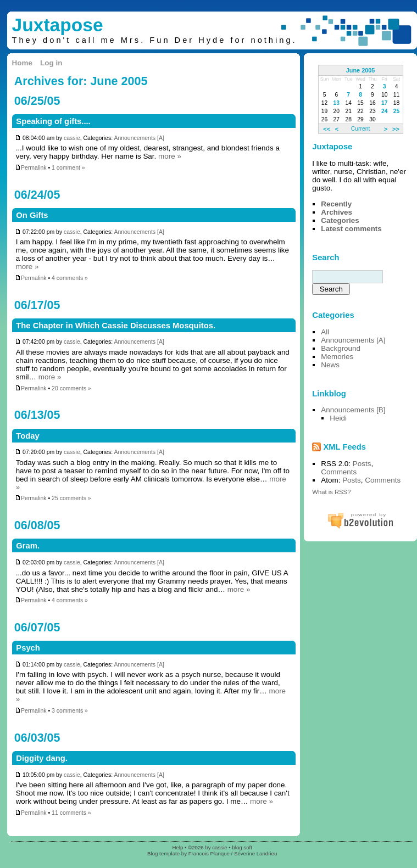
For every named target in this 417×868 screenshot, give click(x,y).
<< (327, 128)
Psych (28, 648)
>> (396, 128)
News (330, 365)
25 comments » (71, 498)
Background (341, 348)
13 (337, 103)
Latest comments (351, 229)
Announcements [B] (353, 410)
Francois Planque (209, 853)
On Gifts (32, 215)
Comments (339, 472)
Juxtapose (58, 25)
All (325, 332)
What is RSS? (331, 492)
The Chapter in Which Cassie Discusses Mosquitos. (116, 326)
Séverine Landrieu (255, 853)
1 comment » (68, 168)
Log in (51, 63)
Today (27, 436)
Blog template (163, 853)
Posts (362, 464)
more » (170, 156)
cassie (72, 138)
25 (397, 111)
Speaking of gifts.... (53, 121)
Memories (337, 357)
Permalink (31, 168)
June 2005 (361, 70)
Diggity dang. (42, 758)
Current (360, 129)
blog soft (242, 847)
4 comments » (70, 278)
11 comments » (71, 813)
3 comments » (70, 711)
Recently (336, 204)
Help (178, 847)
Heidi (338, 418)
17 (385, 103)
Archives (337, 212)
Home (22, 63)
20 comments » (71, 388)
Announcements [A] (139, 138)
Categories (340, 220)
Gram (27, 546)
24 (385, 111)
